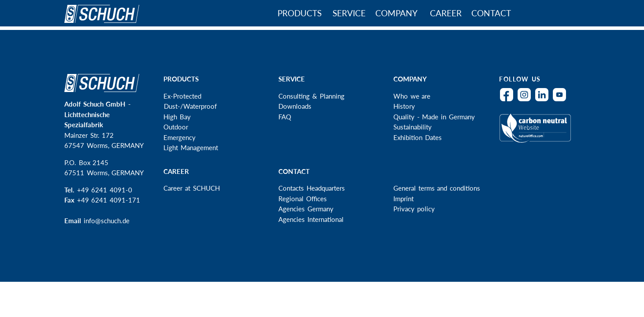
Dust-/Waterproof (190, 106)
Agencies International (311, 219)
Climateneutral (537, 133)
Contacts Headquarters (312, 188)
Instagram (526, 100)
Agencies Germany (306, 209)
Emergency (180, 137)
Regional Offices (303, 199)
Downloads (295, 106)
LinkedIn (544, 100)
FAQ (285, 117)
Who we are (412, 96)
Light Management (191, 147)
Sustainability (413, 127)
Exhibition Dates (418, 137)
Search (542, 14)
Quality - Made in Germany (434, 117)
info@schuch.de (107, 221)
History (404, 106)
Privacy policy (414, 209)
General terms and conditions (437, 188)
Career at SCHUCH (191, 188)
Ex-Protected (182, 96)
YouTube (562, 100)
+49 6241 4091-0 (105, 190)
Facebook (509, 100)
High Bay (177, 117)
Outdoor (176, 127)
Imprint (403, 199)
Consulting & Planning (311, 96)
